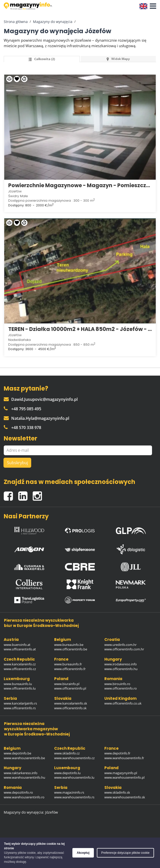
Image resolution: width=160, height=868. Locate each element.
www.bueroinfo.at (17, 645)
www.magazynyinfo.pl (121, 773)
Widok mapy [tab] (118, 59)
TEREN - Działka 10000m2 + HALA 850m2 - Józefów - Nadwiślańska (80, 329)
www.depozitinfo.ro (18, 792)
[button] (152, 6)
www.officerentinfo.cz (20, 669)
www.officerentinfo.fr (70, 669)
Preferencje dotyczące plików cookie (125, 853)
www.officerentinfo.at (20, 649)
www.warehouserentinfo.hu (24, 777)
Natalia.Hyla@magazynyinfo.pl (36, 418)
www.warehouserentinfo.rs (74, 797)
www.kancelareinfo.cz (20, 664)
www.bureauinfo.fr (68, 664)
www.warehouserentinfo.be (24, 758)
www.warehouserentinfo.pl (124, 777)
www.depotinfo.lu (67, 773)
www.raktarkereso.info (21, 773)
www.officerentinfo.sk (70, 708)
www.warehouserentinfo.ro (24, 797)
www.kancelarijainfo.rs (20, 703)
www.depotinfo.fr (117, 753)
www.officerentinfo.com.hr (124, 649)
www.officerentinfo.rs (20, 708)
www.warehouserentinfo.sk (125, 797)
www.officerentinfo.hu (121, 669)
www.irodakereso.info (121, 664)
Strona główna (16, 22)
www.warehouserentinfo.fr (124, 758)
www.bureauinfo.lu (18, 684)
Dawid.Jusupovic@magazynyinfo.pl (41, 399)
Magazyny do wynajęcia (53, 22)
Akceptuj (83, 853)
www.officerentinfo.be (71, 649)
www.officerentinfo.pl (70, 688)
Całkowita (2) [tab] (42, 59)
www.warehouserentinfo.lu (74, 777)
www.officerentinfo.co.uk (123, 703)
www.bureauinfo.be (69, 645)
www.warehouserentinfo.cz (74, 758)
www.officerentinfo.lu (20, 688)
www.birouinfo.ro (117, 684)
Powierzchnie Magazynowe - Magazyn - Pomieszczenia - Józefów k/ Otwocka (80, 185)
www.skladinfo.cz (67, 753)
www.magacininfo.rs (69, 792)
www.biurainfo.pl (67, 684)
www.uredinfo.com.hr (120, 645)
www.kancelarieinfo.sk (71, 703)
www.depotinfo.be (17, 753)
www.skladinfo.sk (117, 792)
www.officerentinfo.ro (121, 688)
